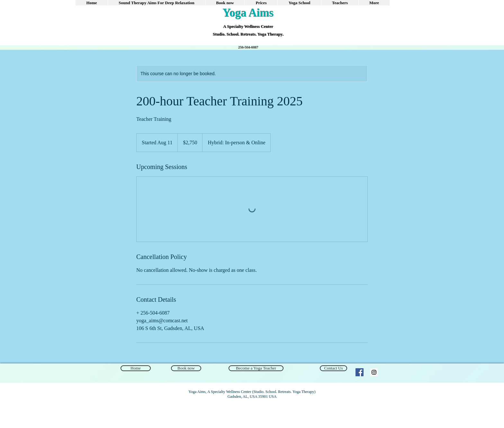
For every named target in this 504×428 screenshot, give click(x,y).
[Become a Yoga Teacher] (256, 368)
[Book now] (186, 368)
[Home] (136, 368)
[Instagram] (374, 372)
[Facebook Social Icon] (360, 372)
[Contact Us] (333, 368)
